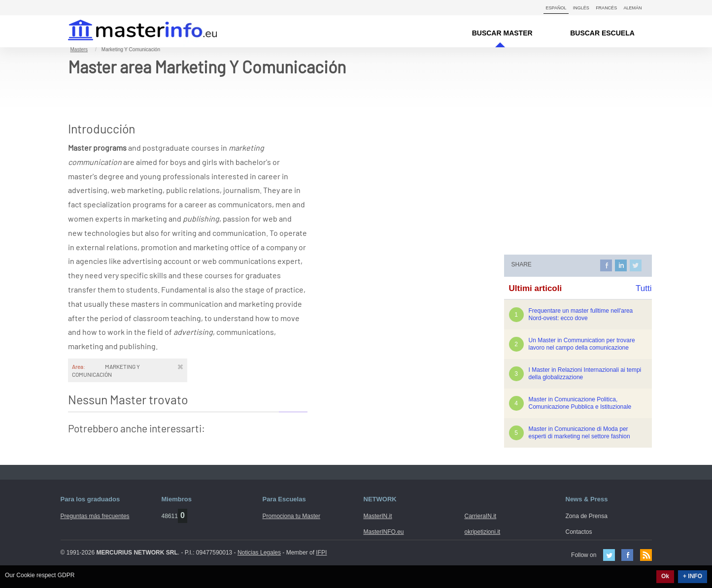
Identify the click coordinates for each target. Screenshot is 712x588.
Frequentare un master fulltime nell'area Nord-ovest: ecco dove (581, 314)
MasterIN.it (131, 31)
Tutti (644, 288)
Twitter (609, 555)
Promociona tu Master (291, 516)
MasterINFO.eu (384, 532)
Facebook (627, 555)
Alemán (632, 8)
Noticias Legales (259, 553)
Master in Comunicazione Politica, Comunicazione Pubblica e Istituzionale (580, 403)
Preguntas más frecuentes (95, 516)
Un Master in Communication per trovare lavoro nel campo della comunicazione (582, 344)
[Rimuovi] (180, 366)
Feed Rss (646, 555)
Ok (665, 576)
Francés (606, 8)
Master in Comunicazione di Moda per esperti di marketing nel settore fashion (579, 433)
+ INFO (693, 576)
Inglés (581, 8)
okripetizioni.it (483, 532)
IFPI (321, 553)
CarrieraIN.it (481, 516)
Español (556, 8)
